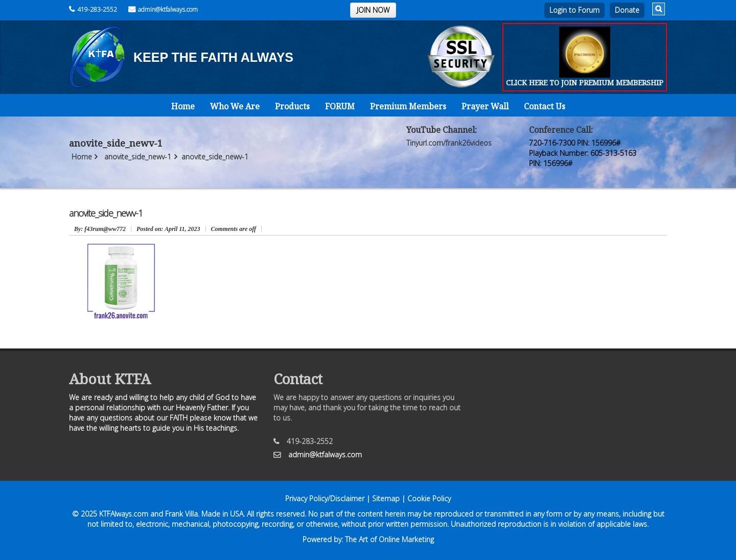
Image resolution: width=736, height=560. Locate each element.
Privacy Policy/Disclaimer (325, 498)
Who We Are (235, 106)
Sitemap (386, 498)
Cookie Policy (429, 498)
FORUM (340, 106)
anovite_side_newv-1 (138, 157)
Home (183, 106)
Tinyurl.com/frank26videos (449, 143)
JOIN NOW (373, 10)
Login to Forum (574, 10)
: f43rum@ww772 (100, 229)
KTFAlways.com (124, 514)
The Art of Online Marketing (389, 539)
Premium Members (408, 106)
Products (292, 106)
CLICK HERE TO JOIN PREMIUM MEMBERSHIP (585, 83)
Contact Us (545, 106)
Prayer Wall (485, 106)
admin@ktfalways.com (163, 9)
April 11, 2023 (168, 229)
